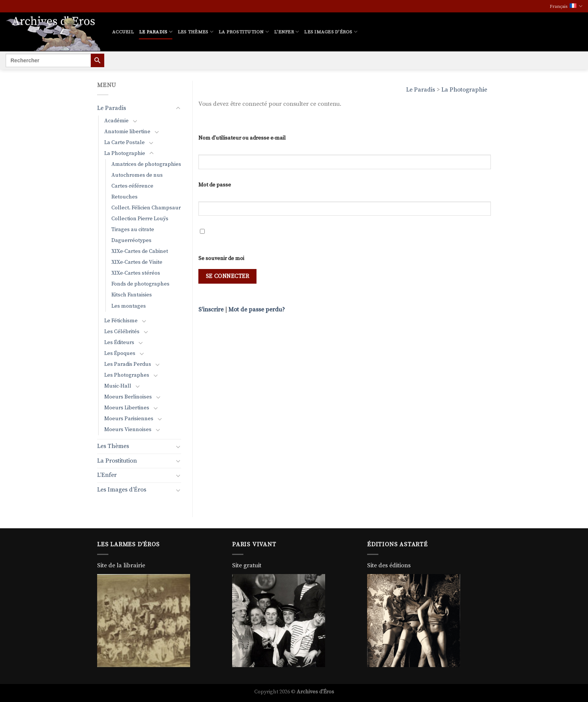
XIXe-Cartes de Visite (137, 262)
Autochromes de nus (137, 175)
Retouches (124, 197)
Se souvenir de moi (221, 259)
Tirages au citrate (133, 230)
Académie (116, 121)
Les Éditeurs (119, 343)
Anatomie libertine (127, 132)
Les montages (129, 306)
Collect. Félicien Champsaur (146, 208)
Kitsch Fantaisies (132, 295)
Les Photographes (127, 375)
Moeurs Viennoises (128, 430)
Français (566, 6)
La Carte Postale (124, 143)
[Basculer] (178, 108)
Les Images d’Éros (331, 32)
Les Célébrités (122, 332)
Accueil (123, 32)
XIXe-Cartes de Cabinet (140, 251)
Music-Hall (118, 386)
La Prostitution (244, 32)
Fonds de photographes (140, 284)
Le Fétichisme (121, 321)
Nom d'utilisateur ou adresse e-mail (242, 138)
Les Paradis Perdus (128, 364)
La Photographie (464, 90)
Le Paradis (156, 32)
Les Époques (120, 353)
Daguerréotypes (131, 241)
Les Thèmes (196, 32)
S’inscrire (211, 310)
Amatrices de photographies (146, 164)
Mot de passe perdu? (257, 310)
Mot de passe (215, 185)
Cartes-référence (132, 186)
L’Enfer (286, 32)
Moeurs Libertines (127, 408)
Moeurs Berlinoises (128, 397)
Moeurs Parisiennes (129, 419)
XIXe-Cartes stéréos (136, 273)
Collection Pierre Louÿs (140, 219)
